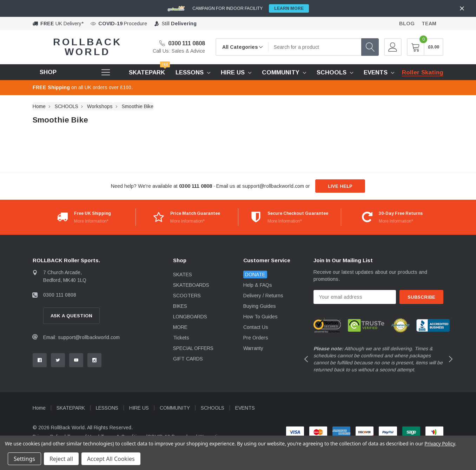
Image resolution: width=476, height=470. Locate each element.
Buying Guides (260, 306)
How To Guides (260, 317)
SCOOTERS (187, 296)
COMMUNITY (281, 72)
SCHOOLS (332, 72)
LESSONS (190, 72)
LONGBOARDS (190, 317)
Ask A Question (71, 316)
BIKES (180, 306)
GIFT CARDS (188, 359)
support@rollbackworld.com (273, 186)
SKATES (183, 274)
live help (340, 186)
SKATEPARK (71, 408)
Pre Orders (256, 338)
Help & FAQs (258, 285)
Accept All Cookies (111, 459)
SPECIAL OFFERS (193, 348)
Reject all (61, 459)
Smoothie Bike (138, 106)
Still (179, 24)
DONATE (255, 274)
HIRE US (233, 72)
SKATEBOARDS (191, 285)
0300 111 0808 (182, 43)
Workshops (100, 106)
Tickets (181, 338)
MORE (180, 327)
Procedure (123, 24)
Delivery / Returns (263, 296)
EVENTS (376, 72)
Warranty (253, 348)
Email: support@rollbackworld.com (81, 337)
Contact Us (256, 327)
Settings (24, 459)
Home (39, 106)
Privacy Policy (440, 443)
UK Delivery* (62, 24)
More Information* (91, 221)
